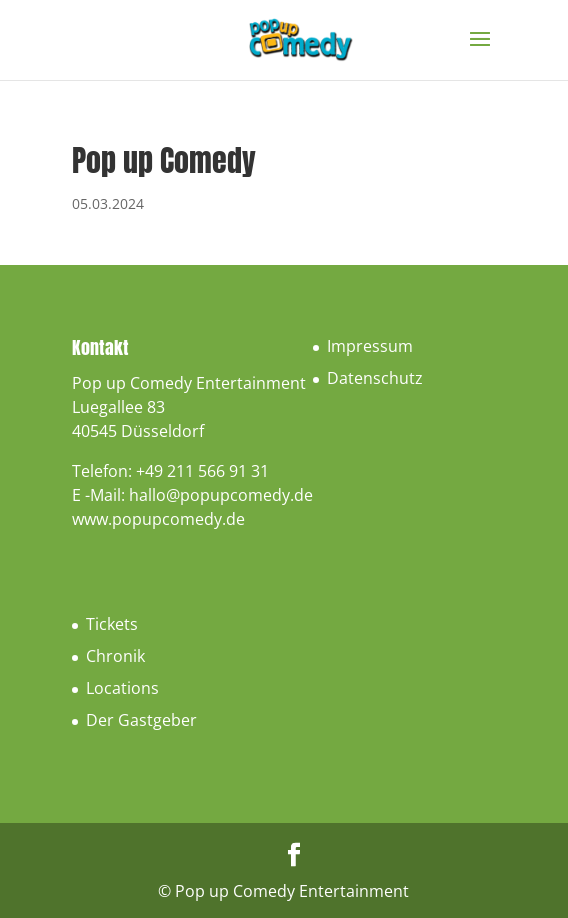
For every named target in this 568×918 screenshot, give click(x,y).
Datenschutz (375, 378)
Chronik (115, 656)
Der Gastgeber (141, 720)
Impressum (370, 346)
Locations (122, 688)
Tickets (112, 624)
